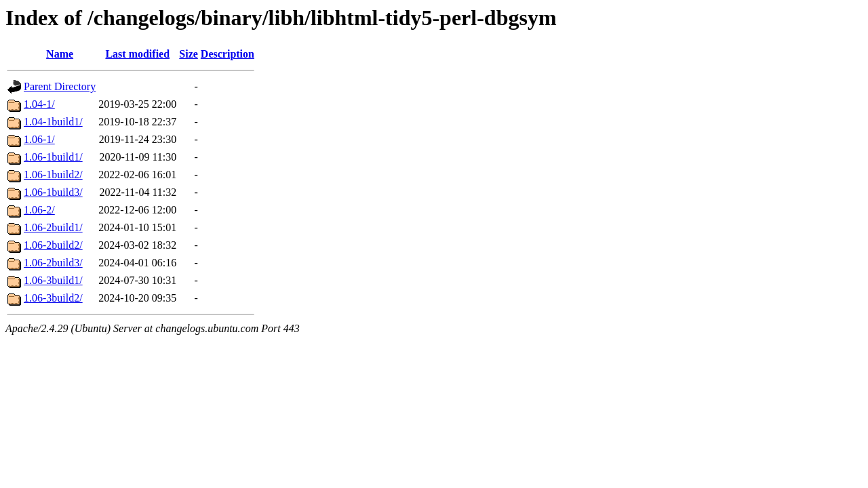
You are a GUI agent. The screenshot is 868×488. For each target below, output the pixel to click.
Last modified (137, 54)
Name (60, 54)
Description (228, 54)
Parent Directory (60, 86)
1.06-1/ (39, 139)
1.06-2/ (39, 210)
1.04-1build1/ (53, 122)
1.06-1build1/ (53, 157)
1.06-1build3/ (53, 192)
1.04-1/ (39, 104)
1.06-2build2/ (53, 245)
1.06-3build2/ (53, 298)
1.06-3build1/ (53, 280)
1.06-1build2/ (53, 175)
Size (189, 54)
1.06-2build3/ (53, 263)
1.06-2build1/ (53, 227)
